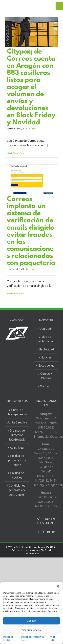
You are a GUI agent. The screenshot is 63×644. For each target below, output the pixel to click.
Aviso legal (53, 638)
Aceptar (32, 621)
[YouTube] (49, 532)
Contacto (46, 386)
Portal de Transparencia (17, 412)
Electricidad (46, 349)
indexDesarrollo (32, 553)
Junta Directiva (17, 422)
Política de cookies (8, 638)
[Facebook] (38, 532)
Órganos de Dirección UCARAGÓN (17, 435)
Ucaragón (46, 329)
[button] (58, 586)
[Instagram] (54, 532)
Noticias (33, 129)
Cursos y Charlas (46, 376)
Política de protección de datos (33, 638)
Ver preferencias (32, 630)
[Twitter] (43, 532)
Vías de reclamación (46, 339)
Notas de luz (46, 366)
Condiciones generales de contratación (17, 490)
